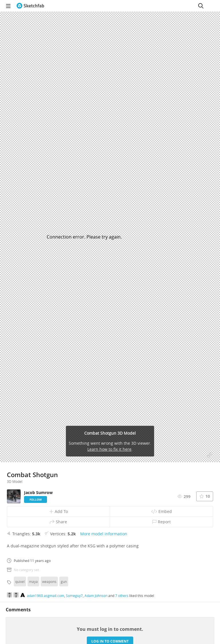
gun (64, 581)
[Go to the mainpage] (30, 6)
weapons (49, 581)
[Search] (201, 6)
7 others (122, 596)
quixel (20, 581)
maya (33, 581)
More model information (104, 534)
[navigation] (8, 6)
